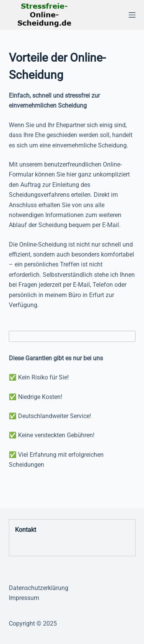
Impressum (24, 598)
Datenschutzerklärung (39, 588)
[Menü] (132, 15)
